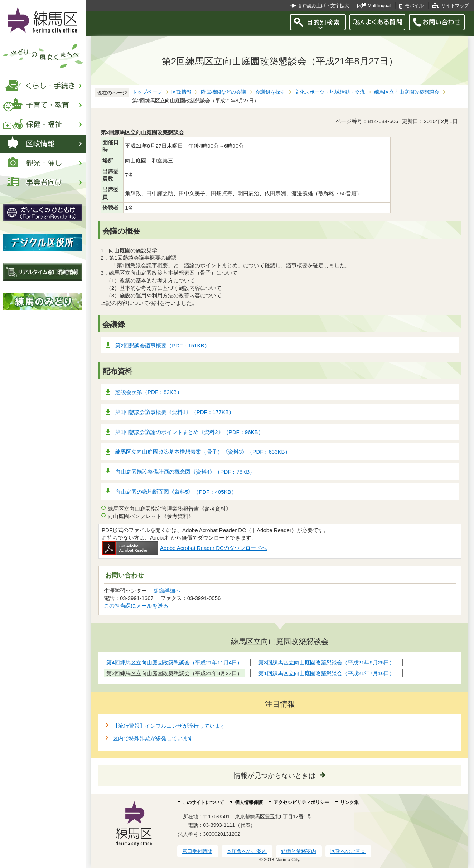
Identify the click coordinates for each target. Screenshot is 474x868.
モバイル (414, 6)
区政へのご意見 (348, 851)
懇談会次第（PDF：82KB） (149, 392)
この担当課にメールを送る (136, 606)
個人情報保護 (249, 802)
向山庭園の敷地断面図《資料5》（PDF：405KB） (176, 492)
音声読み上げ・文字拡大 (323, 6)
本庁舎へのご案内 (247, 851)
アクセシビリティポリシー (301, 802)
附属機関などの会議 (223, 92)
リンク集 (349, 802)
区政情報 (182, 92)
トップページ (147, 92)
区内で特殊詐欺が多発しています (153, 738)
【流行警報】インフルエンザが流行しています (169, 726)
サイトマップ (455, 6)
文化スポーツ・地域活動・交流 (330, 92)
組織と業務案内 (299, 851)
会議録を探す (270, 92)
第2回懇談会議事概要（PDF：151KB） (163, 345)
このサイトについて (203, 802)
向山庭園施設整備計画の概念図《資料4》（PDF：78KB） (185, 472)
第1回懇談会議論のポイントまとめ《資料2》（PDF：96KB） (189, 432)
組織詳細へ (167, 591)
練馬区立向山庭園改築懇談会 (407, 92)
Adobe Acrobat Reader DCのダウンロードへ (184, 548)
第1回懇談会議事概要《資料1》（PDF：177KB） (175, 412)
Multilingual (379, 6)
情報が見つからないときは (275, 776)
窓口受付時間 (197, 851)
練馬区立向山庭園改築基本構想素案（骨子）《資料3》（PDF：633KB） (203, 452)
